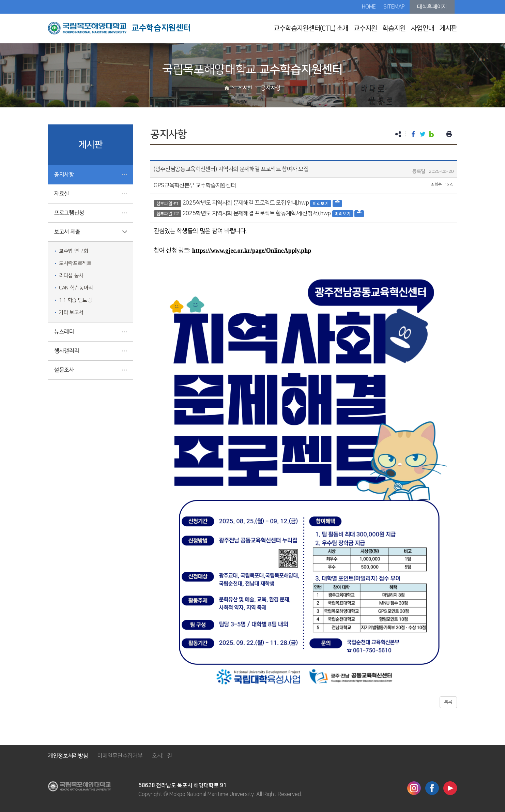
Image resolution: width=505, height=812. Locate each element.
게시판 (448, 28)
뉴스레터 (64, 332)
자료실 (62, 194)
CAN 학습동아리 (76, 288)
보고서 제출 (67, 232)
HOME (369, 7)
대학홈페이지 (432, 7)
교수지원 (365, 28)
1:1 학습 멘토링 (75, 300)
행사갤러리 (67, 351)
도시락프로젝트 (75, 263)
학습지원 (394, 28)
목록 (448, 702)
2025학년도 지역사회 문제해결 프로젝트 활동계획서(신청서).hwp (257, 213)
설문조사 (64, 370)
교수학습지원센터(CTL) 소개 (311, 28)
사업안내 (423, 28)
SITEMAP (394, 7)
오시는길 (162, 756)
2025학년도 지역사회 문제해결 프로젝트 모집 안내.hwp (246, 203)
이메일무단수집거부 (120, 756)
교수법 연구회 (74, 251)
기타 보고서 (71, 312)
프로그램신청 (69, 213)
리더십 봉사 (71, 276)
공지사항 (64, 175)
